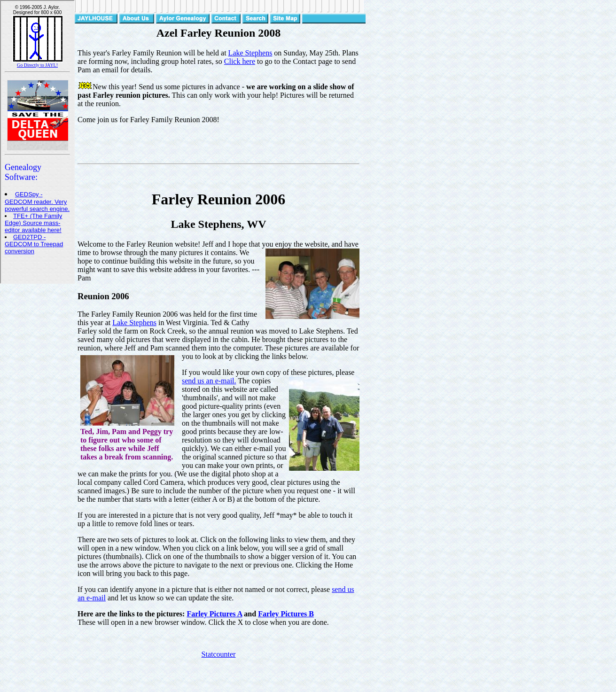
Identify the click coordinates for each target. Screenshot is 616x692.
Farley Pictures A (214, 614)
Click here (240, 61)
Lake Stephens (250, 53)
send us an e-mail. (209, 381)
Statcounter (219, 654)
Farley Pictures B (286, 614)
